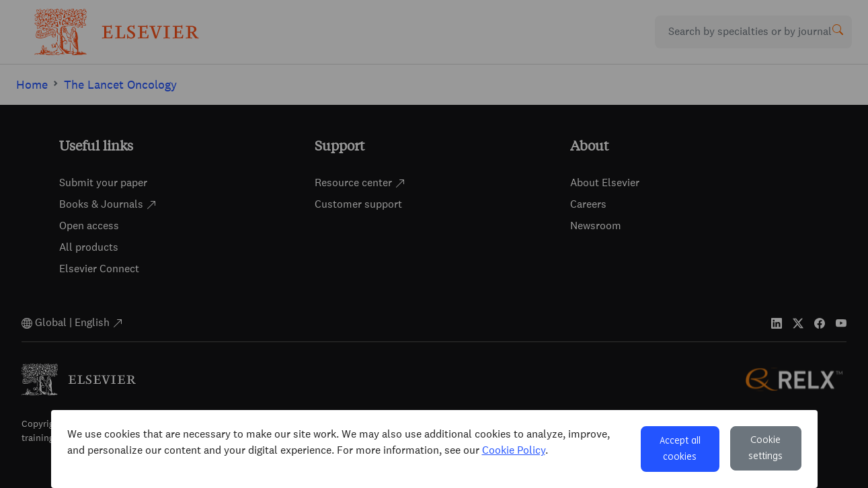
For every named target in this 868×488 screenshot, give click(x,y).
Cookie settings (765, 448)
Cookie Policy (514, 450)
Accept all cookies (680, 449)
